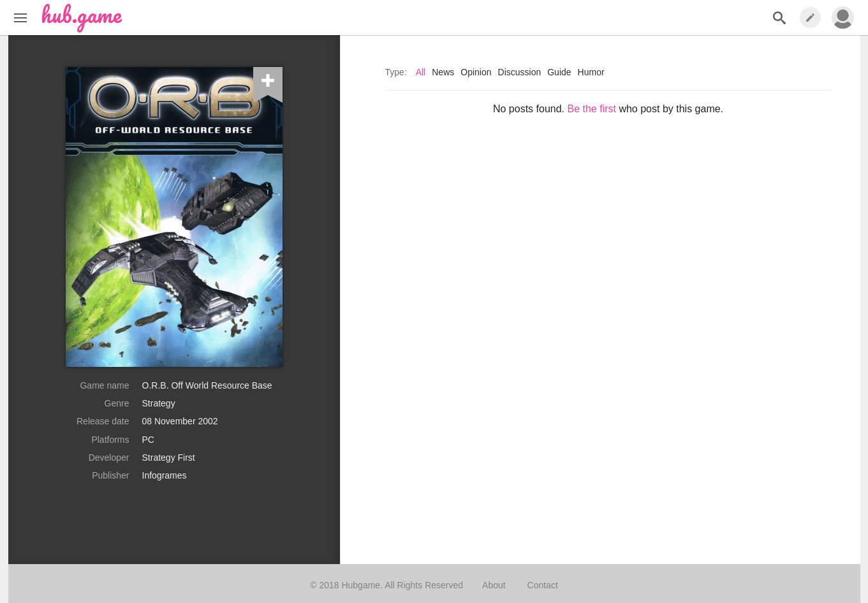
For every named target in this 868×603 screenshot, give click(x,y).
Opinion (476, 72)
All (421, 72)
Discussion (520, 72)
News (443, 72)
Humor (591, 72)
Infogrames (165, 475)
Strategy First (169, 458)
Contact (543, 585)
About (494, 585)
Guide (559, 72)
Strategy (159, 403)
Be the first (591, 109)
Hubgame (361, 585)
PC (148, 440)
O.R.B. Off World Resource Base (207, 385)
